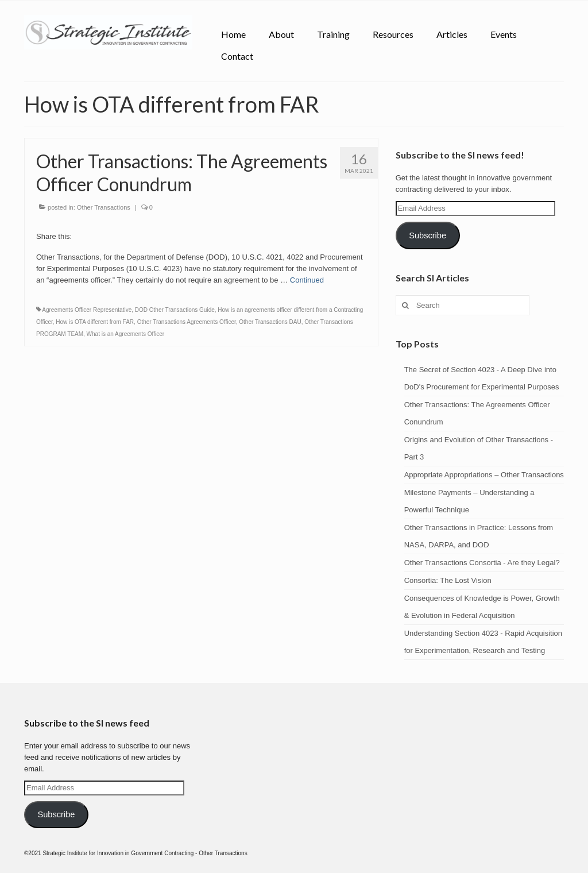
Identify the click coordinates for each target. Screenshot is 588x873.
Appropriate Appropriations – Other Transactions (484, 475)
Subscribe (428, 235)
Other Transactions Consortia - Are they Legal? (482, 563)
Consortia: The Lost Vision (448, 580)
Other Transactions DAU (270, 322)
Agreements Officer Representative (87, 310)
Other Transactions (104, 207)
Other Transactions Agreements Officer (187, 322)
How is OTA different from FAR (95, 322)
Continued (307, 280)
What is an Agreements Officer (125, 334)
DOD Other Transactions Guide (175, 310)
